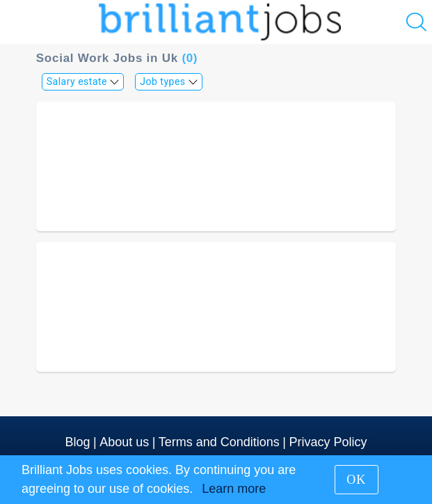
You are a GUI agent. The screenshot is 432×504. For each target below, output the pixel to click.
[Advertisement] (216, 166)
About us (124, 442)
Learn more (234, 489)
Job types (169, 81)
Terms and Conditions (219, 442)
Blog (78, 442)
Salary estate (83, 81)
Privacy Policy (328, 442)
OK (356, 480)
